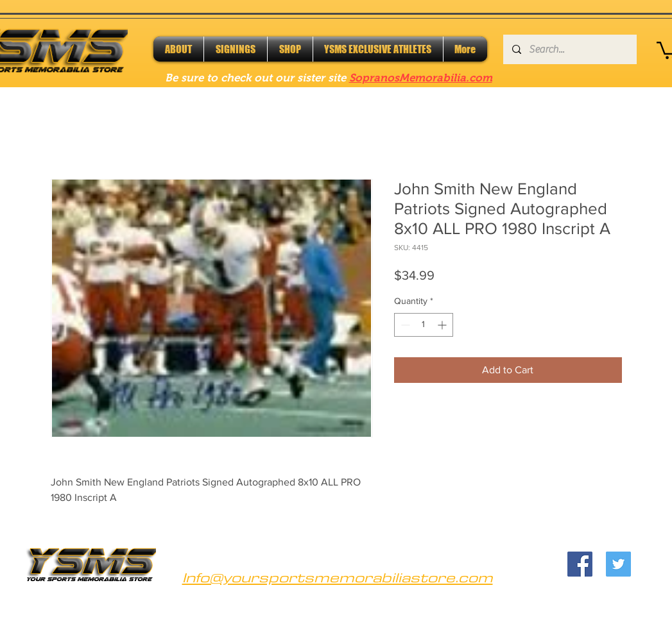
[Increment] (443, 325)
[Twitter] (618, 564)
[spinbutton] (424, 325)
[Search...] (569, 49)
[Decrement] (404, 325)
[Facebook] (580, 564)
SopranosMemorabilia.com (421, 78)
